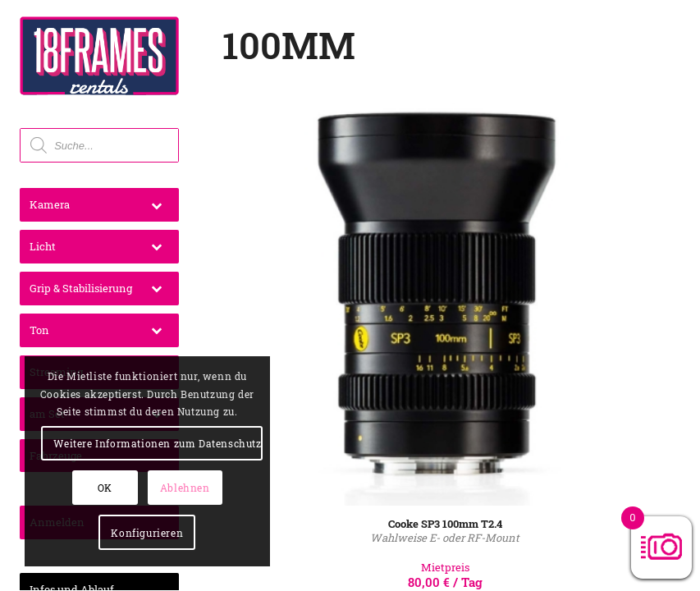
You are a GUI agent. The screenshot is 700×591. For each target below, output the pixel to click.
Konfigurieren (147, 533)
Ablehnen (185, 488)
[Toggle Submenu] (156, 205)
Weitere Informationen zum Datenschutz (157, 443)
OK (105, 488)
